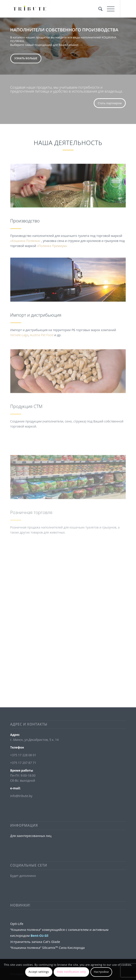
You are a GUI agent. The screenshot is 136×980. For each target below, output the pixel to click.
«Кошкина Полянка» (26, 250)
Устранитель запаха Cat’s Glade (35, 942)
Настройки (101, 972)
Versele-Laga (19, 348)
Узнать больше (26, 58)
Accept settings (39, 972)
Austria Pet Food (42, 348)
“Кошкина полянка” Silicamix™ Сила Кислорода (48, 948)
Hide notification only (71, 972)
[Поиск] (98, 9)
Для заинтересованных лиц (31, 836)
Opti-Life (17, 924)
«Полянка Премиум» (52, 255)
